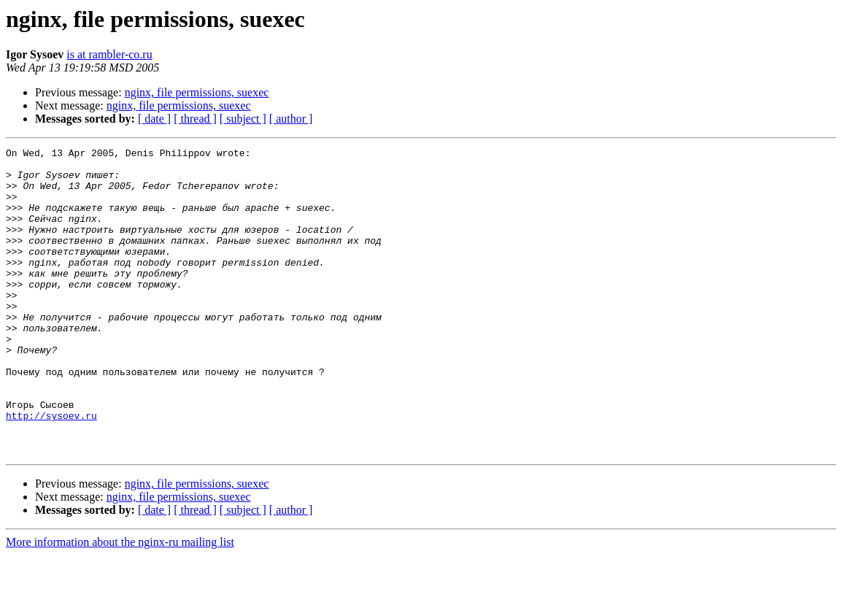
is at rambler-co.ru (109, 54)
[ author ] (291, 119)
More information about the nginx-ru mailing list (120, 603)
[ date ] (154, 119)
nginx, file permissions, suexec (197, 92)
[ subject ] (243, 119)
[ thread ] (195, 119)
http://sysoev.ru (51, 470)
